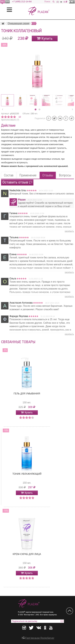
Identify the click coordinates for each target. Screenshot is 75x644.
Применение (28, 175)
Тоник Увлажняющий (27, 474)
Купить (47, 38)
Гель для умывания (27, 394)
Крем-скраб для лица (27, 554)
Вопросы (65, 175)
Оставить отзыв (17, 182)
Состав (9, 175)
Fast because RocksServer (40, 638)
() (59, 2)
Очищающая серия (18, 23)
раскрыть (69, 231)
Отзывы (48, 175)
